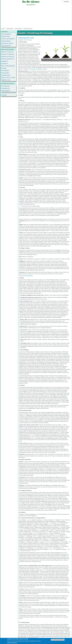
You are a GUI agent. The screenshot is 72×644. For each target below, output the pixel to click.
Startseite (3, 29)
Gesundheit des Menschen (5, 86)
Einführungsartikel (10, 29)
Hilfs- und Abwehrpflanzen (8, 66)
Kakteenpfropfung (28, 276)
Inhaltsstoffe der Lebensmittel (6, 89)
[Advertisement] (36, 17)
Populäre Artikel (5, 36)
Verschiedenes (5, 71)
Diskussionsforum (18, 29)
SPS (66, 553)
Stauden (32, 38)
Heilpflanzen (5, 61)
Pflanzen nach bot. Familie (8, 78)
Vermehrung (28, 40)
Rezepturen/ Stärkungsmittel (5, 64)
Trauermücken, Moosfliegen (35, 69)
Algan (42, 554)
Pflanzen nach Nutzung (7, 57)
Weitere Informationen (12, 643)
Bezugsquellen (5, 73)
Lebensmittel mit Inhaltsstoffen (6, 91)
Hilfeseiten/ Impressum (28, 29)
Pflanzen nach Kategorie (8, 39)
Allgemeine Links (6, 80)
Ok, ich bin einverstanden (58, 640)
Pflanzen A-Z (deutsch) (7, 52)
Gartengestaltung (6, 41)
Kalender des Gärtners (7, 43)
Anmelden (4, 95)
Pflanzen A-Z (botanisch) (8, 54)
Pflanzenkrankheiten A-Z (8, 59)
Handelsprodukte (6, 75)
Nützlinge (4, 68)
